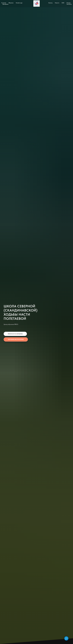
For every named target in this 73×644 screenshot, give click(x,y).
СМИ (63, 3)
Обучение (11, 3)
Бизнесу (50, 3)
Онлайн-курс (19, 3)
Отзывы (69, 3)
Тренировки (5, 4)
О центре (4, 3)
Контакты (69, 4)
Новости (57, 3)
